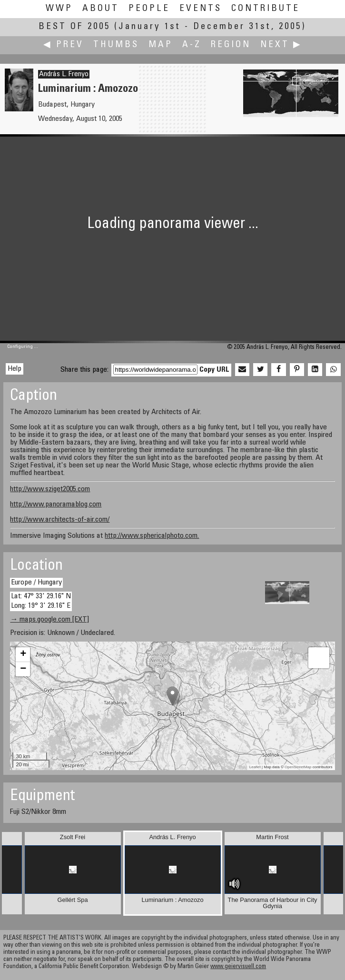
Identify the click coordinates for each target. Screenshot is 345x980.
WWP (59, 9)
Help (15, 369)
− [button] (23, 669)
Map (161, 45)
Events (201, 9)
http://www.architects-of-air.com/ (60, 520)
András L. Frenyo (64, 74)
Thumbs (116, 45)
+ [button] (23, 654)
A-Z (192, 45)
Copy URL (214, 370)
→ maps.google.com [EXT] (49, 620)
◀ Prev (64, 45)
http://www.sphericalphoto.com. (152, 536)
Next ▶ (281, 45)
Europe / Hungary (36, 583)
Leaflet (255, 767)
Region (231, 45)
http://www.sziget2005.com (50, 489)
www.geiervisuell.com (238, 967)
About (101, 9)
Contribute (266, 9)
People (149, 9)
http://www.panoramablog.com (56, 505)
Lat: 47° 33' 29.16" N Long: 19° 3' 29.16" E (41, 601)
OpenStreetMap (298, 767)
